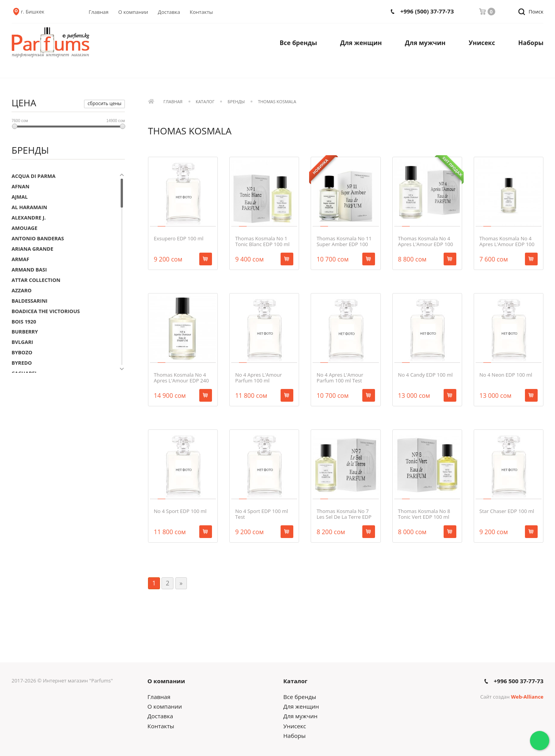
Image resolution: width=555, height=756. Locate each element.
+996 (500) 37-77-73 (427, 11)
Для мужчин (425, 43)
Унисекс (482, 43)
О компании (133, 12)
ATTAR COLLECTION (36, 280)
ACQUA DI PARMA (34, 176)
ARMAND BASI (29, 270)
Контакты (201, 12)
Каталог (205, 102)
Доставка (169, 12)
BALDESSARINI (29, 301)
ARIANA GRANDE (32, 249)
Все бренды (299, 43)
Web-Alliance (527, 697)
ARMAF (20, 259)
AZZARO (22, 290)
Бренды (236, 102)
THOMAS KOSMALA (277, 102)
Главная (99, 12)
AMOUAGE (24, 228)
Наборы (531, 43)
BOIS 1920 (24, 322)
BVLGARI (22, 342)
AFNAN (20, 186)
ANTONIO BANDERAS (38, 238)
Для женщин (361, 43)
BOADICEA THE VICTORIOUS (46, 311)
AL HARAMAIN (29, 207)
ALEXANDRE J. (29, 218)
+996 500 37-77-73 (519, 681)
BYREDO (22, 363)
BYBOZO (22, 352)
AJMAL (20, 197)
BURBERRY (25, 332)
